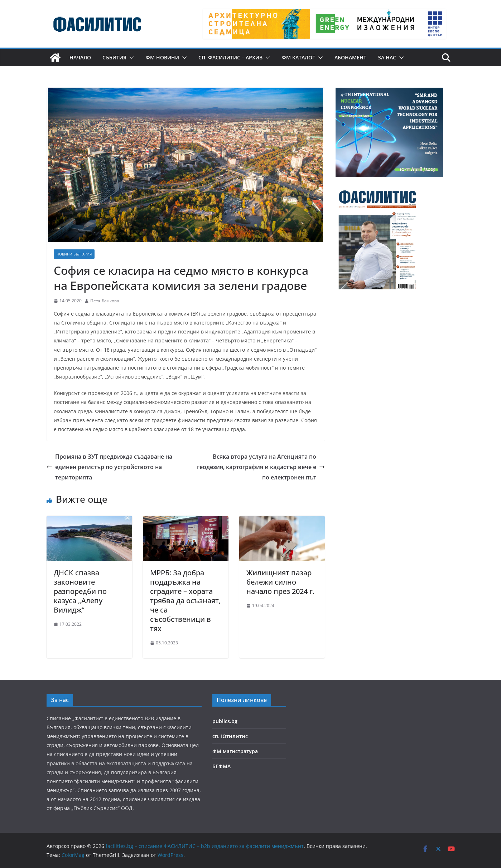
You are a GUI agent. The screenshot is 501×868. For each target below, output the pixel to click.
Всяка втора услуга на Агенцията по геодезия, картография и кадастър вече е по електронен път (261, 467)
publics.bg (225, 721)
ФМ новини (162, 57)
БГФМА (221, 766)
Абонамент (350, 57)
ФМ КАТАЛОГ (298, 57)
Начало (80, 57)
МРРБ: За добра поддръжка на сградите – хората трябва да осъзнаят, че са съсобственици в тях (185, 601)
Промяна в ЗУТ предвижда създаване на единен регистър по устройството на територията (109, 467)
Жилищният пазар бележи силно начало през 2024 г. (280, 582)
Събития (114, 57)
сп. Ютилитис (230, 736)
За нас (387, 57)
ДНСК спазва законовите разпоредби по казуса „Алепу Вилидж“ (80, 591)
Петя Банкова (105, 301)
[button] (130, 58)
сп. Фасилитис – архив (230, 57)
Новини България (74, 254)
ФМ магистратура (235, 751)
